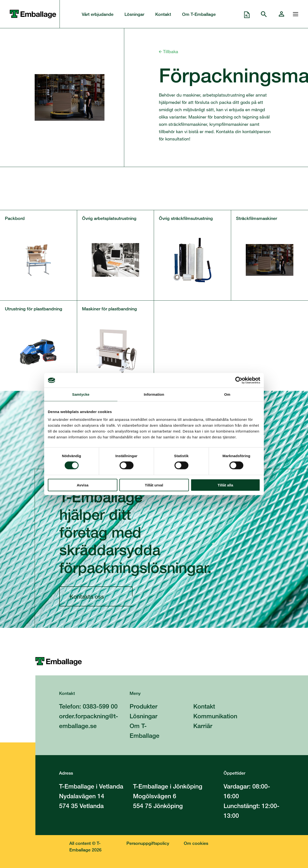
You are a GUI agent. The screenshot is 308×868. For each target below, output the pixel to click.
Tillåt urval (154, 485)
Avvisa (83, 485)
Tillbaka (169, 51)
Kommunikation (215, 716)
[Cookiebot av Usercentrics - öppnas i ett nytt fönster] (239, 380)
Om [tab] (227, 394)
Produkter (144, 706)
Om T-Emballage (199, 14)
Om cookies (196, 843)
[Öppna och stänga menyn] (294, 14)
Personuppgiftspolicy (148, 843)
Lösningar (134, 14)
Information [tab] (154, 394)
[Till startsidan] (172, 661)
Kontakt (163, 14)
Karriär (203, 726)
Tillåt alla (226, 485)
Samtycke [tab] (81, 394)
